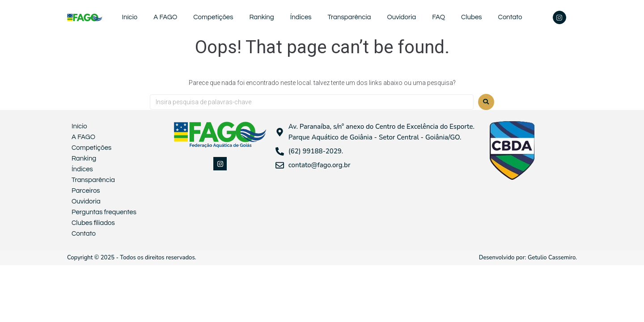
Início (129, 17)
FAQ (439, 17)
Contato (510, 17)
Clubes (471, 17)
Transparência (350, 17)
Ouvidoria (401, 17)
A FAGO (165, 17)
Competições (213, 17)
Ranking (261, 17)
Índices (301, 17)
